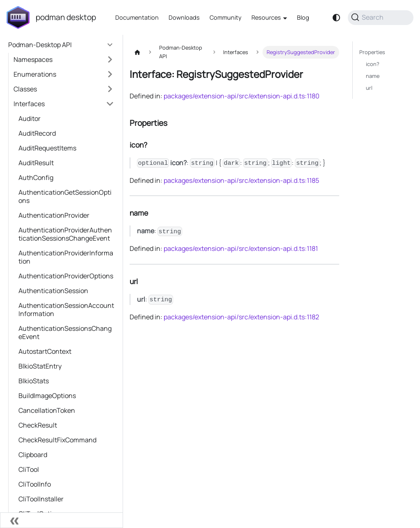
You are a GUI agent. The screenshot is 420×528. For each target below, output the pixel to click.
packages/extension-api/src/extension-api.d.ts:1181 (241, 248)
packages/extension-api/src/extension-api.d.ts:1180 (242, 96)
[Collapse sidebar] (62, 520)
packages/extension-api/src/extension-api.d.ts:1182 (241, 317)
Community (226, 17)
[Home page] (137, 52)
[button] (64, 59)
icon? (373, 64)
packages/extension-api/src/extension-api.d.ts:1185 (241, 180)
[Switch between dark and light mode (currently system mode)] (336, 18)
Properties (372, 52)
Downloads (184, 17)
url (369, 88)
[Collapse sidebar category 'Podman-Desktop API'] (110, 45)
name (373, 76)
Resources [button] (266, 17)
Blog (303, 17)
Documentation (137, 17)
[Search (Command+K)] (381, 18)
